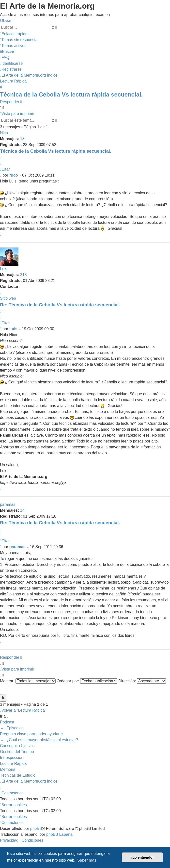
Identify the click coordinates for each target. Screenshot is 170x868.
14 (22, 510)
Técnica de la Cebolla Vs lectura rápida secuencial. (71, 94)
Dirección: (142, 681)
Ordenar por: (87, 681)
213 (23, 275)
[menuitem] (19, 40)
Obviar (6, 21)
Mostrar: (28, 681)
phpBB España (59, 834)
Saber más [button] (87, 860)
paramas (8, 504)
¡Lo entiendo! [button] (142, 857)
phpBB (36, 828)
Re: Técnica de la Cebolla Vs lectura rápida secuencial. (60, 305)
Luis (4, 269)
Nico (4, 133)
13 (22, 139)
